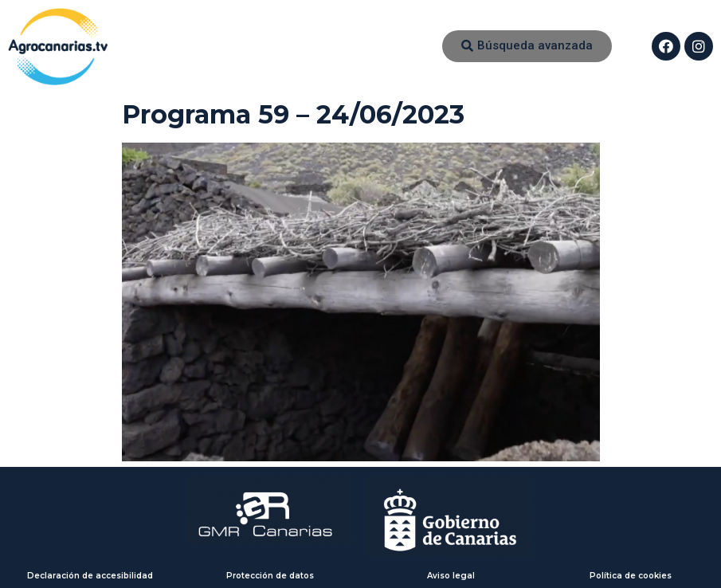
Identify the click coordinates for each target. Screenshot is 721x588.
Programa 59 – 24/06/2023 (293, 114)
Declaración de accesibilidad (90, 576)
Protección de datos (270, 576)
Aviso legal (451, 576)
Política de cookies (631, 576)
